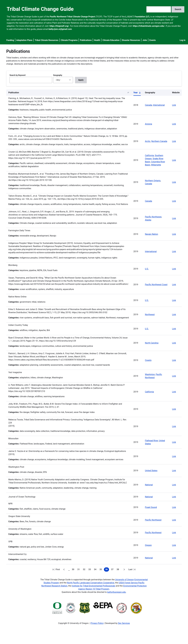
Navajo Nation (151, 234)
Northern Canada (159, 141)
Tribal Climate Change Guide (40, 9)
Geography (58, 75)
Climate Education (111, 40)
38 (118, 570)
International (159, 105)
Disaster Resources (131, 40)
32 (85, 570)
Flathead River (151, 441)
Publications (86, 40)
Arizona (148, 124)
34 (96, 570)
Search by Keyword (17, 75)
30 (74, 570)
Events (152, 40)
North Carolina (152, 343)
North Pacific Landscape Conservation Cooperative (91, 583)
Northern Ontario (153, 181)
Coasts (148, 360)
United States (151, 471)
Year (137, 93)
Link (174, 105)
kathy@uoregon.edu (117, 592)
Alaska (148, 220)
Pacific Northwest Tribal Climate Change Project (72, 17)
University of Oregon (124, 580)
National (149, 485)
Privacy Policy (97, 623)
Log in (183, 40)
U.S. (147, 269)
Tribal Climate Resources (47, 40)
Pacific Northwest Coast (156, 285)
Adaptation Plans (24, 40)
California (149, 155)
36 (107, 570)
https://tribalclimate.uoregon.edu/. (149, 26)
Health (97, 40)
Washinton (150, 374)
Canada (148, 105)
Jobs (145, 40)
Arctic (148, 141)
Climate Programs (69, 40)
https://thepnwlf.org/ (59, 26)
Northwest (150, 315)
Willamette (156, 165)
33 (90, 570)
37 (113, 570)
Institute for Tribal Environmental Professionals (93, 586)
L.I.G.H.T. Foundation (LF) (137, 17)
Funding (10, 40)
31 (79, 570)
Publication (14, 93)
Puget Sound (151, 507)
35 (101, 570)
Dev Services (124, 623)
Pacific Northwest (153, 217)
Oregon (148, 545)
